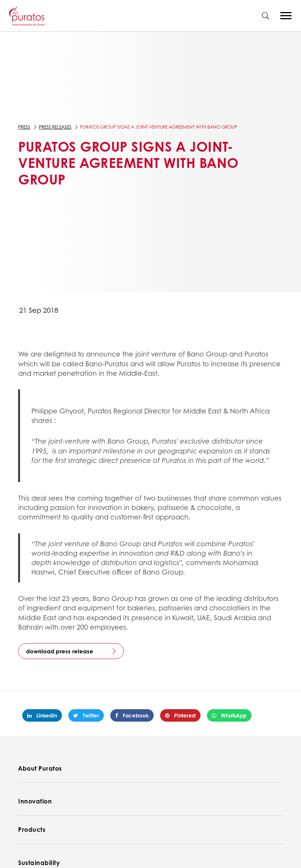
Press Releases (55, 127)
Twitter (86, 715)
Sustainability (39, 863)
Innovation (35, 801)
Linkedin (42, 715)
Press (24, 127)
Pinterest (180, 715)
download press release (60, 651)
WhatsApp (229, 715)
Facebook (132, 715)
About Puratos (40, 768)
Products (32, 829)
